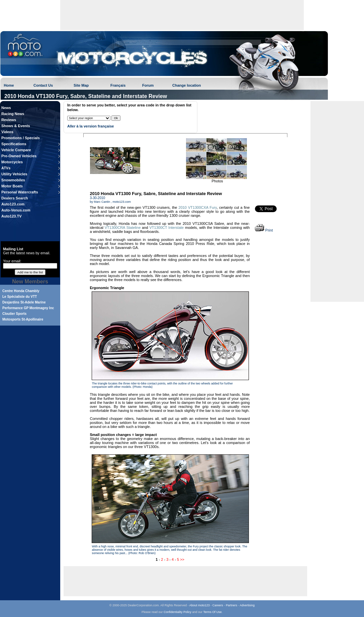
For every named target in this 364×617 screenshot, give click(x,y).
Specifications (14, 144)
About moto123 (200, 605)
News (6, 108)
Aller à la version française (90, 126)
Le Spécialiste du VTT (20, 297)
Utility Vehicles (14, 174)
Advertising (247, 605)
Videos (7, 132)
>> (182, 559)
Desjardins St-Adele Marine (24, 302)
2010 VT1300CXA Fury (198, 207)
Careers (218, 605)
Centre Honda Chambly (21, 291)
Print (264, 230)
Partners (232, 605)
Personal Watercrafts (20, 192)
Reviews (9, 120)
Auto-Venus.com (16, 210)
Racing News (13, 114)
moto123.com (122, 202)
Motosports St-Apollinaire (23, 319)
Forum (148, 85)
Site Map (81, 85)
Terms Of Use (212, 612)
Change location (187, 85)
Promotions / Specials (21, 138)
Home (9, 85)
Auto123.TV (12, 216)
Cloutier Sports (14, 314)
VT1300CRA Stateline (123, 228)
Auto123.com (13, 204)
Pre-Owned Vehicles (19, 156)
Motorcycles (12, 162)
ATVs (6, 168)
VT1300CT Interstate (167, 228)
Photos (217, 181)
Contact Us (43, 85)
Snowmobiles (13, 180)
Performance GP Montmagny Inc (28, 308)
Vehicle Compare (16, 150)
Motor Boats (12, 186)
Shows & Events (16, 126)
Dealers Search (15, 198)
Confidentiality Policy (177, 612)
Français (118, 85)
